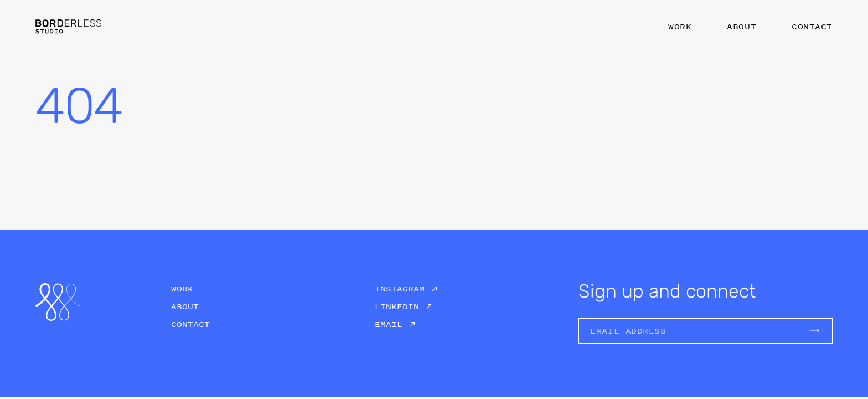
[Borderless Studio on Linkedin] (404, 306)
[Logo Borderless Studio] (68, 26)
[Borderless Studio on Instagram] (406, 289)
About (742, 26)
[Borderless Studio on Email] (395, 324)
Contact (812, 26)
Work (680, 26)
